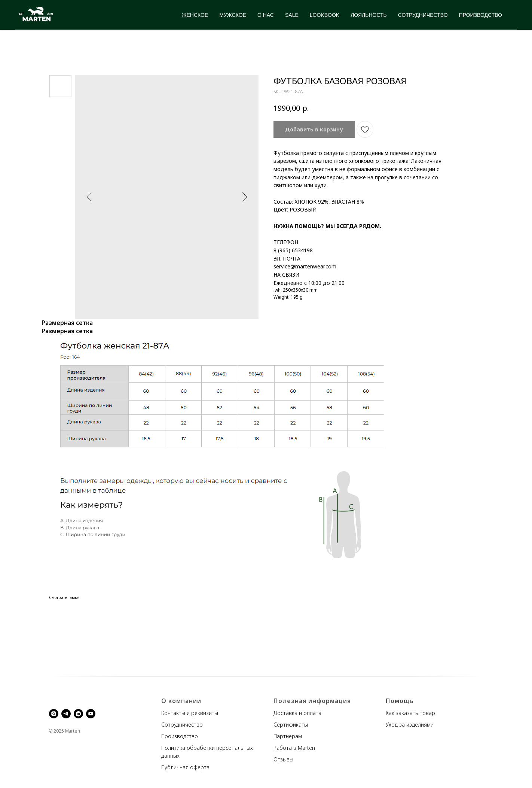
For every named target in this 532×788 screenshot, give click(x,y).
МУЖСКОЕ (233, 15)
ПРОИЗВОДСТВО (481, 15)
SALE (292, 15)
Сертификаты (291, 725)
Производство (180, 736)
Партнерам (288, 736)
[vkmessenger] (78, 714)
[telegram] (66, 714)
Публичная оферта (185, 767)
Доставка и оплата (297, 713)
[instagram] (54, 714)
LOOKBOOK (325, 15)
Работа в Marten (294, 748)
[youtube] (91, 714)
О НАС (266, 15)
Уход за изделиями (410, 725)
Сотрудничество (182, 725)
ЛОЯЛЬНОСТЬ (369, 15)
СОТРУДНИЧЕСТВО (423, 15)
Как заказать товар (410, 713)
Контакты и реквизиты (190, 713)
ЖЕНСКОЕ (195, 15)
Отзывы (283, 759)
